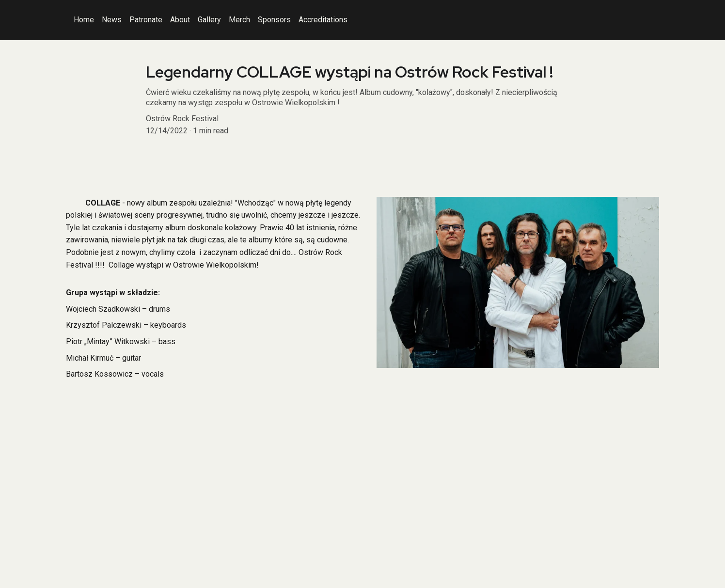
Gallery (209, 20)
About (180, 20)
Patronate (146, 20)
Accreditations (323, 20)
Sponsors (274, 20)
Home (84, 20)
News (112, 20)
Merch (239, 20)
